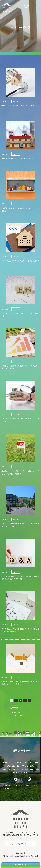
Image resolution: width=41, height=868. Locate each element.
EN (26, 8)
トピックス (16, 715)
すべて (14, 712)
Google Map (20, 844)
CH (29, 8)
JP (24, 8)
